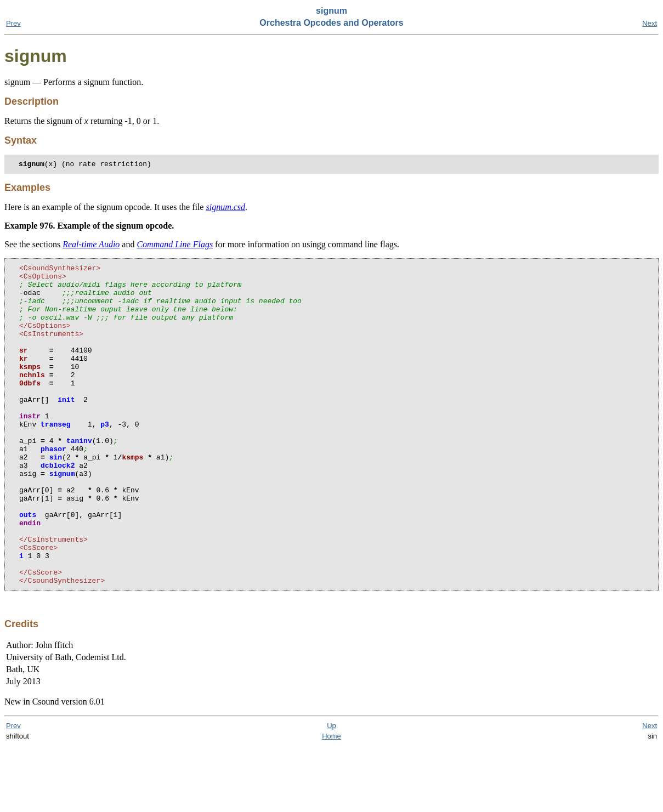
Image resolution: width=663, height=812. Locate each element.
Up (331, 791)
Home (331, 802)
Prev (13, 23)
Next (650, 23)
